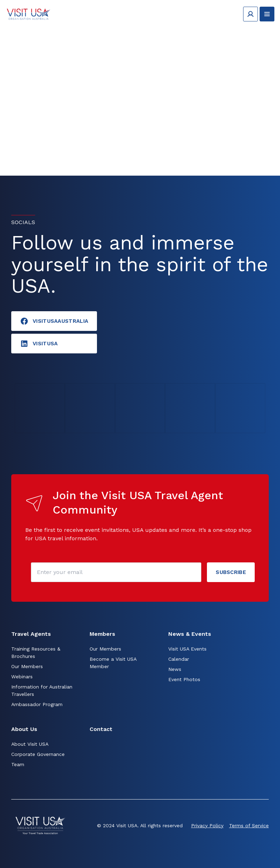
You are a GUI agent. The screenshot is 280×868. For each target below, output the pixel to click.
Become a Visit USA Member (113, 663)
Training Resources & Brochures (36, 652)
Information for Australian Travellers (42, 690)
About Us (24, 729)
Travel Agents (31, 634)
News (175, 669)
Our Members (27, 666)
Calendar (179, 659)
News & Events (190, 634)
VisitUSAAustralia (54, 321)
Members (102, 634)
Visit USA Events (187, 649)
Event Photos (184, 679)
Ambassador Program (37, 704)
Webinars (22, 677)
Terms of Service (249, 825)
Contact (101, 729)
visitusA (39, 344)
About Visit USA (30, 744)
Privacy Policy (207, 825)
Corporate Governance (38, 754)
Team (18, 764)
